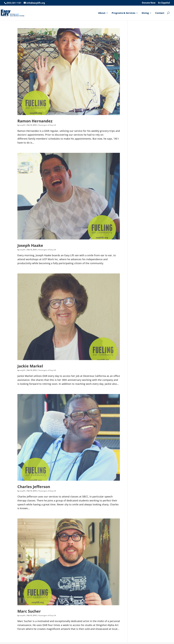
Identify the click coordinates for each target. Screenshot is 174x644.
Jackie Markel (30, 366)
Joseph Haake (30, 245)
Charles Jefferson (34, 487)
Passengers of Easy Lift (47, 125)
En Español (164, 3)
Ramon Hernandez (35, 121)
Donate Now (149, 3)
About (102, 13)
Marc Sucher (29, 611)
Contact (160, 13)
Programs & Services (123, 13)
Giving (145, 13)
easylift (22, 125)
